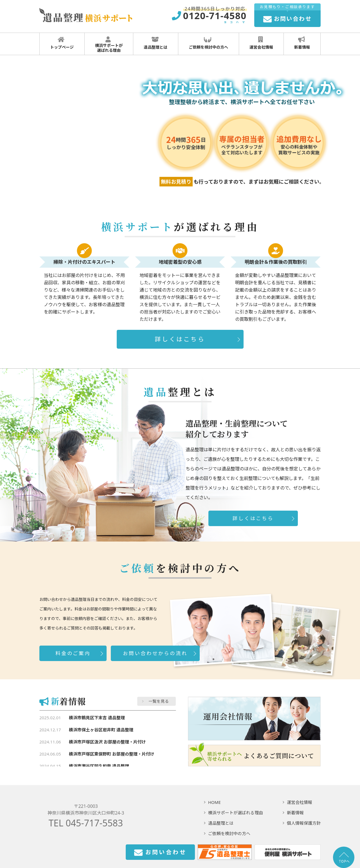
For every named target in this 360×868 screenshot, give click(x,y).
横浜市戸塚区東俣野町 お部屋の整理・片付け (112, 754)
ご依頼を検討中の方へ (208, 43)
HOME (214, 802)
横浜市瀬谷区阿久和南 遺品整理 (99, 766)
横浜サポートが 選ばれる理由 (108, 45)
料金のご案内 (73, 653)
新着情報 (301, 43)
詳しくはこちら (180, 339)
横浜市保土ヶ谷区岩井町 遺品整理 (101, 730)
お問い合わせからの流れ (155, 653)
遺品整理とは (155, 43)
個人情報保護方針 (304, 823)
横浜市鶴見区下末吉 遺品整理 (97, 718)
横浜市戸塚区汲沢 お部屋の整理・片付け (107, 742)
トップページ (61, 43)
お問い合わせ (160, 853)
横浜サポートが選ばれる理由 (236, 813)
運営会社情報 (261, 43)
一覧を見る (159, 701)
